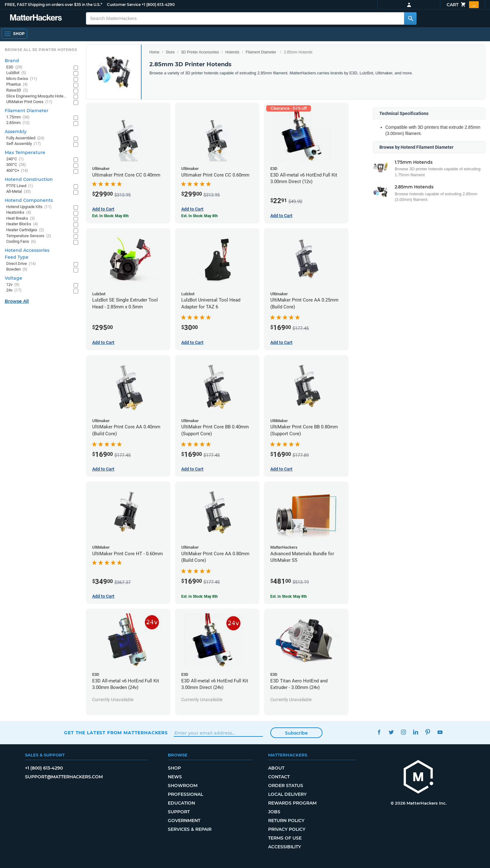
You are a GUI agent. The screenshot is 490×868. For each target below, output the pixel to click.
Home (154, 52)
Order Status (286, 786)
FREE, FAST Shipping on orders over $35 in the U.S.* (53, 5)
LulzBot (16, 73)
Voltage (13, 278)
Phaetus (17, 85)
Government (184, 821)
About (276, 768)
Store (170, 52)
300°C (16, 165)
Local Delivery (287, 794)
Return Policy (286, 821)
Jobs (274, 812)
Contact (279, 777)
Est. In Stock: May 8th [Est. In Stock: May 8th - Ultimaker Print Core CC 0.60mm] (200, 216)
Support (179, 812)
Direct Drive (21, 264)
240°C (15, 159)
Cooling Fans (21, 242)
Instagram (403, 732)
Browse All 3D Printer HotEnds (41, 50)
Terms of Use (285, 838)
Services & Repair (190, 829)
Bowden (17, 269)
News (175, 777)
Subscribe (296, 733)
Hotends (232, 52)
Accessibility (285, 847)
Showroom (183, 786)
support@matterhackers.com (64, 777)
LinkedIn (415, 732)
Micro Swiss (22, 79)
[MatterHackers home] (418, 778)
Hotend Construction (29, 179)
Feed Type (17, 257)
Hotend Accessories (27, 250)
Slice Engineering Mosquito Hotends (37, 96)
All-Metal (19, 192)
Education (181, 803)
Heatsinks (19, 213)
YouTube (440, 732)
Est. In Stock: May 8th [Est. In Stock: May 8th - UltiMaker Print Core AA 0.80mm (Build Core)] (200, 596)
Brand (12, 61)
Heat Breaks (21, 219)
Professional (185, 794)
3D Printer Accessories (200, 52)
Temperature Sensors (29, 236)
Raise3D (17, 90)
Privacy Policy (287, 829)
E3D (14, 67)
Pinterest (428, 732)
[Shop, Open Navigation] (14, 34)
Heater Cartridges (25, 230)
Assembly (16, 132)
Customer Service (124, 5)
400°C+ (17, 171)
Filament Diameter (261, 52)
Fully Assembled (25, 138)
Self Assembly (24, 144)
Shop (174, 768)
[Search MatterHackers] (410, 18)
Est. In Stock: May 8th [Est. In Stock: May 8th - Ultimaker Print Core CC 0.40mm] (110, 216)
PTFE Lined (20, 186)
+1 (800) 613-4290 (158, 5)
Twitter (391, 732)
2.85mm (18, 123)
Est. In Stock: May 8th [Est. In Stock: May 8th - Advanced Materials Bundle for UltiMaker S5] (289, 596)
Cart (463, 5)
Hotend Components (29, 200)
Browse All (17, 301)
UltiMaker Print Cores (29, 102)
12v (13, 285)
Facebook (379, 732)
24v (14, 290)
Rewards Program (292, 803)
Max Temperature (25, 152)
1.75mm (18, 117)
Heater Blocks (22, 224)
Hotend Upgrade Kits (29, 207)
